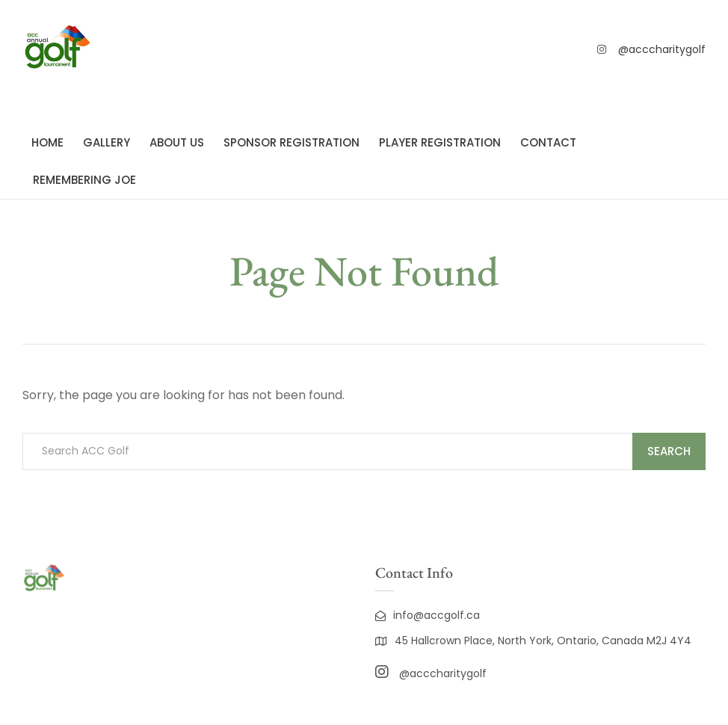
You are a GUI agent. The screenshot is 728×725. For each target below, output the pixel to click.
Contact (548, 142)
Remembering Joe (84, 180)
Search (669, 451)
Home (47, 142)
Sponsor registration (291, 142)
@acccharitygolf (662, 49)
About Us (177, 142)
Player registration (440, 142)
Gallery (107, 142)
